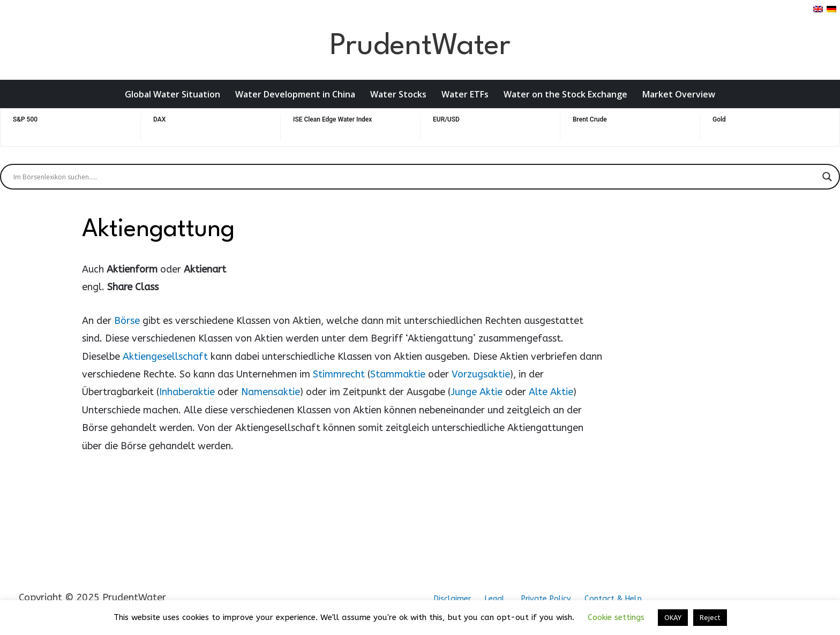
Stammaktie (398, 374)
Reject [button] (710, 618)
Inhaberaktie (187, 392)
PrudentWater (420, 46)
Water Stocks (398, 94)
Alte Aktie (551, 392)
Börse (127, 321)
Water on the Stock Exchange (565, 94)
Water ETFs (465, 94)
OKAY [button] (673, 618)
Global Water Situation (172, 94)
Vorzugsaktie (481, 374)
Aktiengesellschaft (165, 357)
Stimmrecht (339, 374)
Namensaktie (271, 392)
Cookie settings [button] (616, 617)
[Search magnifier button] (827, 177)
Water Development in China (295, 94)
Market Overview (679, 94)
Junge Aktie (477, 392)
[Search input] (415, 177)
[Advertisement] (681, 375)
